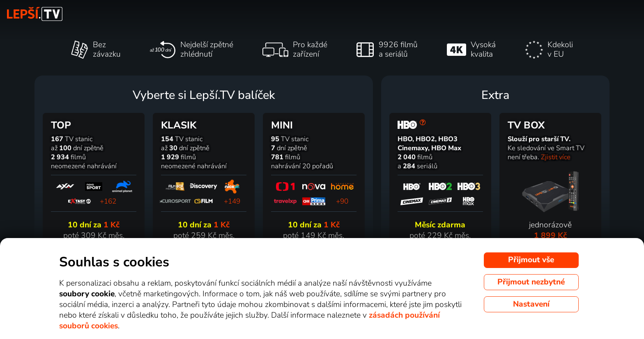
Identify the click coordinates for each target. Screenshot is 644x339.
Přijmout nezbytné (531, 282)
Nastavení (531, 304)
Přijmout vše (531, 260)
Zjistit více (556, 157)
